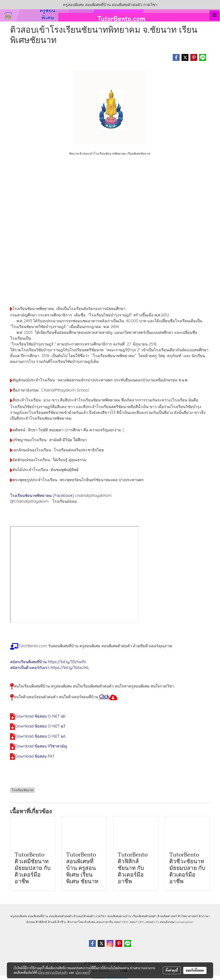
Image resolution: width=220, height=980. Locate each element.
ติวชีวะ (62, 922)
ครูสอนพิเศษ (19, 916)
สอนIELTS (152, 922)
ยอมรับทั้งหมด (195, 970)
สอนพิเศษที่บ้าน (38, 916)
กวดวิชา (101, 916)
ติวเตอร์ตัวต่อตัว (84, 916)
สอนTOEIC (121, 922)
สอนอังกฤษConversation (176, 922)
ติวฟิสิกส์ (41, 922)
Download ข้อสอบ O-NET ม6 (40, 736)
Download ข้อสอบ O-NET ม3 (40, 726)
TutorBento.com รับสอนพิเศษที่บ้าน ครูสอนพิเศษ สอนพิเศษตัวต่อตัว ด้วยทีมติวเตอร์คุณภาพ (95, 646)
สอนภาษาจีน (105, 922)
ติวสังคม (90, 922)
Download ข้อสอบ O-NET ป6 (40, 716)
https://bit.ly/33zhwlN (67, 662)
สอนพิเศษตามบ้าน (119, 916)
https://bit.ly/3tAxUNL (70, 668)
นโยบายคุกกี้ (83, 972)
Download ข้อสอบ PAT (35, 756)
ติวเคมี (52, 922)
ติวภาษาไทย (76, 922)
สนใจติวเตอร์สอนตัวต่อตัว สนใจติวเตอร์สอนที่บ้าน (56, 697)
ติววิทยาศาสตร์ (188, 916)
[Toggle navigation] (214, 15)
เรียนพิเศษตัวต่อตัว (145, 916)
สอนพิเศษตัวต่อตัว (61, 916)
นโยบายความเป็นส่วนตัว (53, 972)
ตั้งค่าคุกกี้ (172, 970)
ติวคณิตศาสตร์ (167, 916)
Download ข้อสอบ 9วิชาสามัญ (41, 746)
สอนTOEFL (137, 922)
